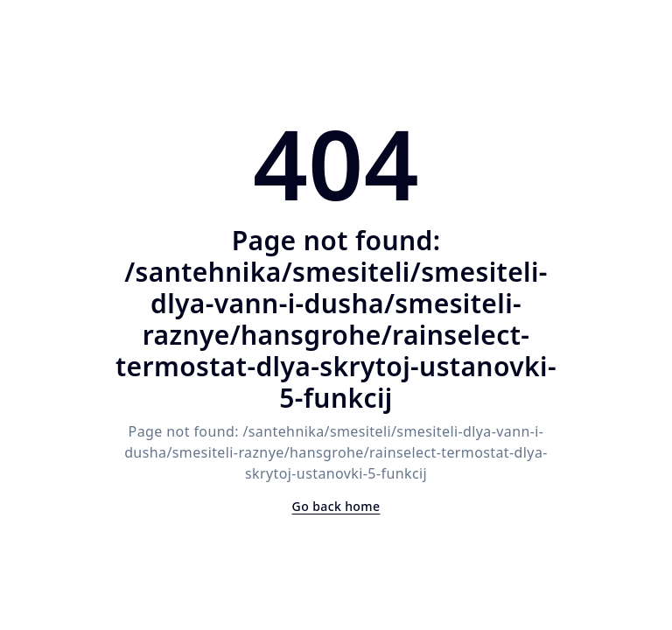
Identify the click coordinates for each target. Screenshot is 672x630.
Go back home (336, 506)
